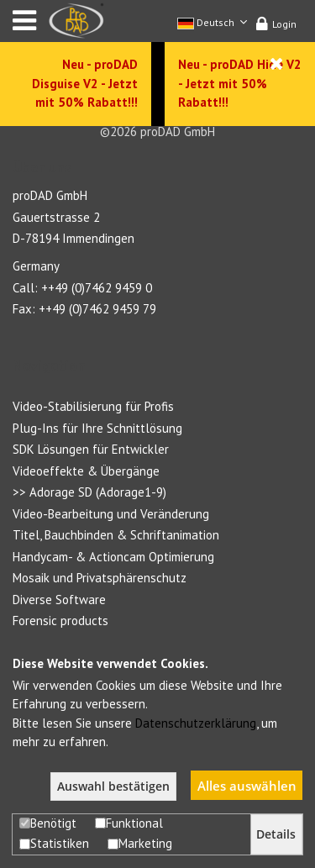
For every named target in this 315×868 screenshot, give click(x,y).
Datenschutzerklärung (196, 723)
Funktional (129, 823)
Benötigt (48, 823)
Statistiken (54, 843)
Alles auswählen (247, 786)
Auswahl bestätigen (113, 786)
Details (276, 834)
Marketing (140, 843)
